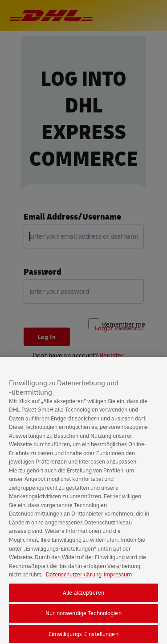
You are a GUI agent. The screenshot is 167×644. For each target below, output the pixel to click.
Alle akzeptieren (83, 595)
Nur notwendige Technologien (83, 616)
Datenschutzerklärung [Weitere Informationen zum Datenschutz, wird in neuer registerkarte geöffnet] (74, 577)
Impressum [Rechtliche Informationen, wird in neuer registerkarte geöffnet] (118, 577)
